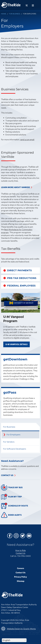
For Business (15, 14)
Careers (21, 568)
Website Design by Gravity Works (18, 629)
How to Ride (20, 550)
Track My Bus (12, 487)
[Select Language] (14, 640)
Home (4, 14)
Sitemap (21, 581)
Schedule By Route (15, 506)
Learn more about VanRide (15, 187)
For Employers (13, 435)
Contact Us (7, 475)
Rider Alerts (11, 515)
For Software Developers (15, 449)
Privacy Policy (21, 577)
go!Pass (10, 392)
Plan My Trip (11, 497)
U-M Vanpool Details (17, 344)
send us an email (27, 140)
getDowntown (15, 359)
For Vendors (9, 442)
